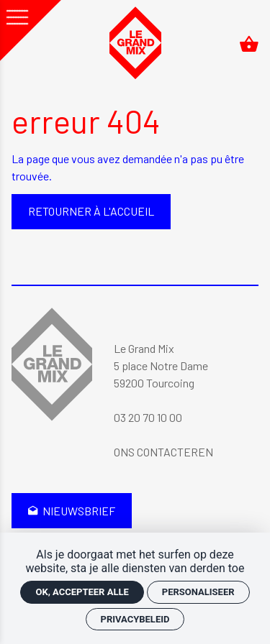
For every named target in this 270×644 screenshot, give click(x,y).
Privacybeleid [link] (135, 619)
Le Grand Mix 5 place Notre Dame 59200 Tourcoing (161, 365)
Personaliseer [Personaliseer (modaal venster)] (198, 592)
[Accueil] (135, 44)
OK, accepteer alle (82, 592)
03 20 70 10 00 (148, 417)
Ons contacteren (163, 452)
